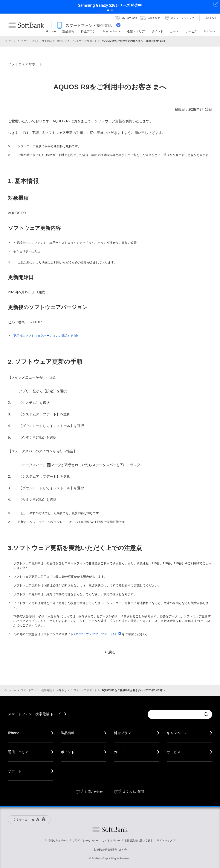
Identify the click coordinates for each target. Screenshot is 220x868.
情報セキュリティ (58, 840)
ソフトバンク (110, 829)
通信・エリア (18, 752)
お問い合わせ (94, 792)
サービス (174, 752)
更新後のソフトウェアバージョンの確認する (45, 336)
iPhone (14, 733)
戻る (110, 652)
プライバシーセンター (85, 840)
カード (119, 752)
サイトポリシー (111, 840)
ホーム (13, 41)
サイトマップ (165, 840)
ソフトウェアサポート (84, 41)
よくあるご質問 (133, 792)
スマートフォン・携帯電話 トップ (34, 714)
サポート (15, 771)
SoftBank (26, 25)
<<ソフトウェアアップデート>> (97, 634)
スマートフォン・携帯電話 (37, 41)
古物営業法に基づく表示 (139, 840)
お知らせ (62, 41)
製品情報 (68, 733)
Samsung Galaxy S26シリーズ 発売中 (110, 5)
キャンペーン (177, 733)
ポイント (68, 752)
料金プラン (122, 733)
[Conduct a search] (174, 714)
